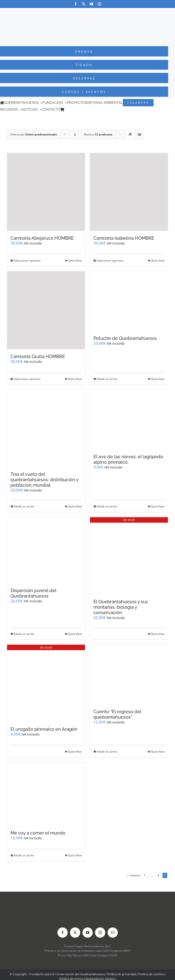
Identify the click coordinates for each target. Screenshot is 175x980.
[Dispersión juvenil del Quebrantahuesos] (46, 550)
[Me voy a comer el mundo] (46, 794)
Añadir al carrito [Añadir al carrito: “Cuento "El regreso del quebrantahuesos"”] (107, 752)
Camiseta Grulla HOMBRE (38, 356)
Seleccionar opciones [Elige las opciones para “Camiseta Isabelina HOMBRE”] (110, 261)
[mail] (113, 933)
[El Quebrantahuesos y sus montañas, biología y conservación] (129, 556)
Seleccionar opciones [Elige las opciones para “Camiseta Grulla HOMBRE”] (27, 379)
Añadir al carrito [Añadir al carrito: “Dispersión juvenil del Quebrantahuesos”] (24, 634)
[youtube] (91, 4)
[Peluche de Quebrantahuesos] (129, 301)
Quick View (75, 261)
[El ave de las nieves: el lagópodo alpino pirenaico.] (129, 420)
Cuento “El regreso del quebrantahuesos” (117, 714)
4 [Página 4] (158, 875)
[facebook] (76, 4)
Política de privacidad (122, 974)
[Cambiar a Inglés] (73, 109)
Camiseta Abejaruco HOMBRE (42, 238)
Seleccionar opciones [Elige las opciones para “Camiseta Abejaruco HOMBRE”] (27, 261)
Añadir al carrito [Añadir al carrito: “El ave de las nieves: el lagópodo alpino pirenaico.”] (107, 506)
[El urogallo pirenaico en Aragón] (46, 683)
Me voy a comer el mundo (38, 833)
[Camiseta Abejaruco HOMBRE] (46, 192)
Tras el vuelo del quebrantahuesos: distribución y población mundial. (44, 480)
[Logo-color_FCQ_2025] (87, 12)
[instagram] (99, 4)
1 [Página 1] (145, 875)
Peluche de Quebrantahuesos (125, 338)
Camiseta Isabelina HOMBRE (124, 238)
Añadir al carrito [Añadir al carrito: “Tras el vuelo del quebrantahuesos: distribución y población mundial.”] (24, 506)
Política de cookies (151, 974)
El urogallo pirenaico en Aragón (44, 729)
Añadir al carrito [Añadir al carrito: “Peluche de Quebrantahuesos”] (107, 379)
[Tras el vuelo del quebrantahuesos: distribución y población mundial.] (46, 428)
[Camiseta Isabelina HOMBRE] (129, 192)
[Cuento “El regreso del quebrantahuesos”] (129, 675)
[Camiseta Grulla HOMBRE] (46, 310)
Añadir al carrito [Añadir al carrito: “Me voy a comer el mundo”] (24, 855)
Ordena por (33, 134)
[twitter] (84, 4)
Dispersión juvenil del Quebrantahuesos (33, 593)
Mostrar (98, 134)
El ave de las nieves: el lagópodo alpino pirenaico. (128, 459)
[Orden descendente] (75, 134)
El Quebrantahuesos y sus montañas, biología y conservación (121, 607)
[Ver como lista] (139, 134)
